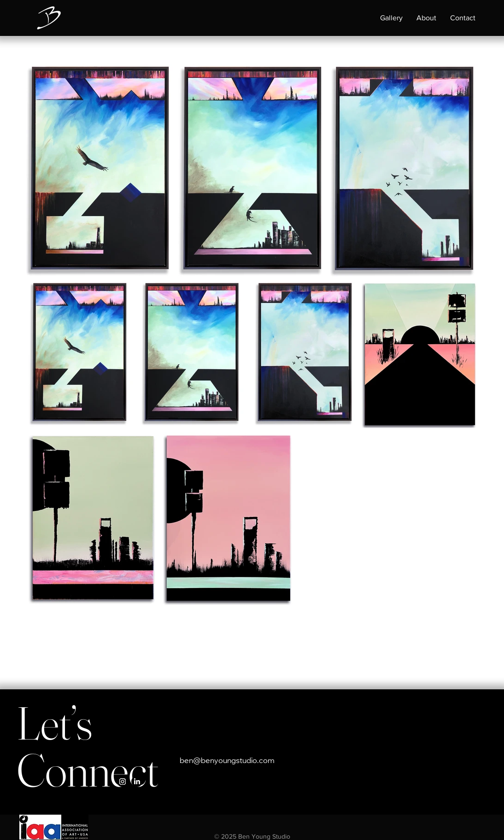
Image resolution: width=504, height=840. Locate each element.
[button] (391, 18)
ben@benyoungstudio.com (227, 761)
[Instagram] (123, 781)
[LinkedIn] (137, 781)
